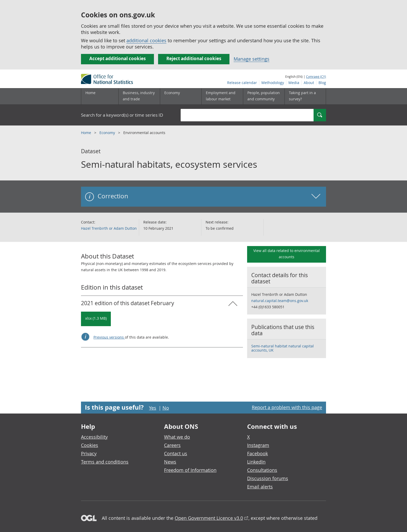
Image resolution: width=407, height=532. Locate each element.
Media (294, 83)
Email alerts (260, 487)
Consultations (262, 470)
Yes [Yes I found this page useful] (153, 408)
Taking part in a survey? (302, 96)
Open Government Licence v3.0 (209, 518)
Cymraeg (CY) (316, 76)
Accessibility (94, 437)
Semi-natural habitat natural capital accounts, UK (283, 348)
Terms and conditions (105, 462)
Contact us (176, 453)
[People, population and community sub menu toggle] (264, 96)
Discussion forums (268, 478)
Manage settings (252, 59)
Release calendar (242, 83)
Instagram (258, 445)
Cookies (90, 445)
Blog (322, 83)
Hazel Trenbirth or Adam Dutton (109, 228)
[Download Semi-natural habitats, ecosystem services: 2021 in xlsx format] (96, 319)
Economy (108, 133)
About (309, 83)
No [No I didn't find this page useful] (166, 408)
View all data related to (287, 254)
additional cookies (146, 40)
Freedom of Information (190, 470)
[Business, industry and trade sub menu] (139, 96)
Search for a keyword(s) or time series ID (122, 115)
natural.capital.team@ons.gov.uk (280, 301)
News (170, 462)
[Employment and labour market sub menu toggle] (222, 96)
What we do (177, 437)
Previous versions (109, 337)
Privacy (89, 453)
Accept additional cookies (117, 58)
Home (90, 93)
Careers (172, 445)
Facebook (257, 453)
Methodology (273, 83)
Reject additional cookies (194, 58)
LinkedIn (256, 462)
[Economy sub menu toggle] (181, 96)
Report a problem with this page (287, 407)
